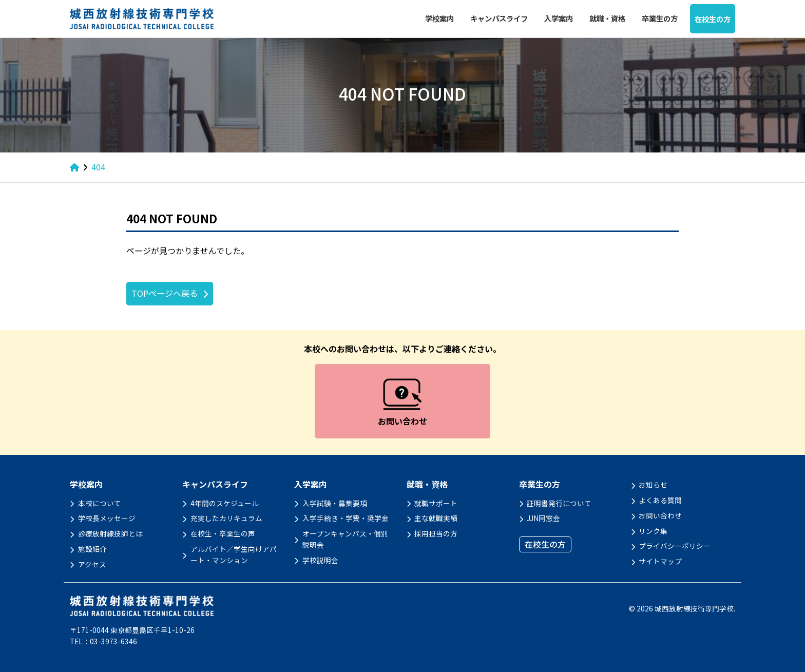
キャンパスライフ (499, 18)
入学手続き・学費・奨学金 (346, 518)
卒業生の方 (660, 18)
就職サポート (436, 503)
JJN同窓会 (543, 518)
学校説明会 (320, 560)
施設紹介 (92, 549)
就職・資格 (607, 18)
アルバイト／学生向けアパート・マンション (234, 554)
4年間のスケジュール (225, 503)
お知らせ (653, 485)
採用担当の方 (436, 533)
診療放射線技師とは (110, 533)
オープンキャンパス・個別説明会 (345, 539)
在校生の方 (713, 19)
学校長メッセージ (107, 518)
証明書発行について (559, 503)
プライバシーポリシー (675, 546)
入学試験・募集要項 (335, 503)
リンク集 (653, 531)
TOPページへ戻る (165, 293)
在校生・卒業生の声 (223, 533)
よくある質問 (660, 500)
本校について (100, 503)
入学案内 (559, 18)
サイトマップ (660, 561)
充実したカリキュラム (226, 518)
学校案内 (439, 18)
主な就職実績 (436, 518)
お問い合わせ (660, 515)
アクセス (92, 564)
